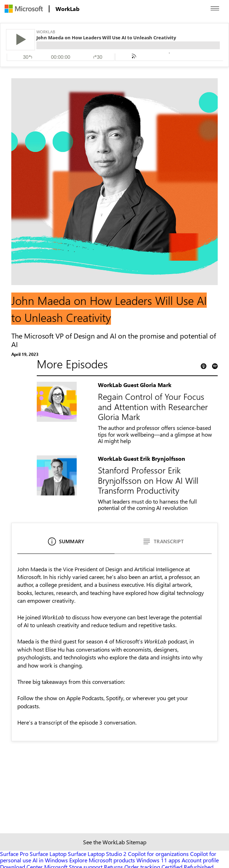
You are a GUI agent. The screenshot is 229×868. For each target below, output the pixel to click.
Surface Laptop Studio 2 (97, 854)
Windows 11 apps (158, 860)
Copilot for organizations (158, 854)
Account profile (200, 860)
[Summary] (66, 544)
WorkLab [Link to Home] (67, 9)
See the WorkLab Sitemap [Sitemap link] (115, 842)
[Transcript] (163, 544)
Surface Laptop (48, 854)
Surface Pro (14, 854)
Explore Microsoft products (102, 860)
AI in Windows (50, 860)
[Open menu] (215, 8)
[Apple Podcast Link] (204, 366)
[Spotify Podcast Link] (215, 366)
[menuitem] (24, 9)
